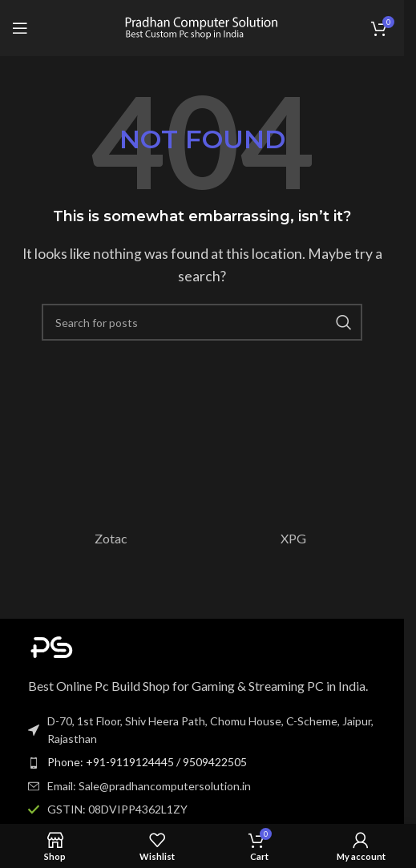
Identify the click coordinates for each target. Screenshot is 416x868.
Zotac (111, 538)
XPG (293, 538)
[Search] (202, 322)
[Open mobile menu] (20, 28)
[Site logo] (202, 26)
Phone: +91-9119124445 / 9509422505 (147, 762)
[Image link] (116, 645)
